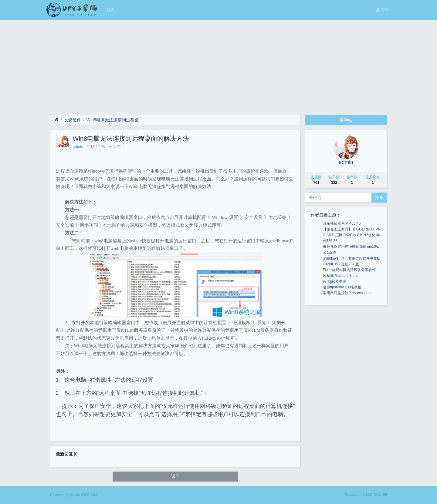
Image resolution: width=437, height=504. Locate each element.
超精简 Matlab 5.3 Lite (341, 276)
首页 (110, 10)
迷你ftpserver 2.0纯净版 (342, 287)
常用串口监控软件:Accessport (347, 293)
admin (78, 147)
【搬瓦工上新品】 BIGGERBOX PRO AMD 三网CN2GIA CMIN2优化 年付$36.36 (352, 235)
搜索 (379, 197)
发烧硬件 (73, 120)
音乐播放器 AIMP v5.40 (342, 223)
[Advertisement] (218, 65)
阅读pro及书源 (335, 281)
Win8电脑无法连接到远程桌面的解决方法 (116, 120)
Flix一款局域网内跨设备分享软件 (349, 270)
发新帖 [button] (346, 120)
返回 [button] (175, 476)
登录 (383, 10)
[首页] (57, 120)
